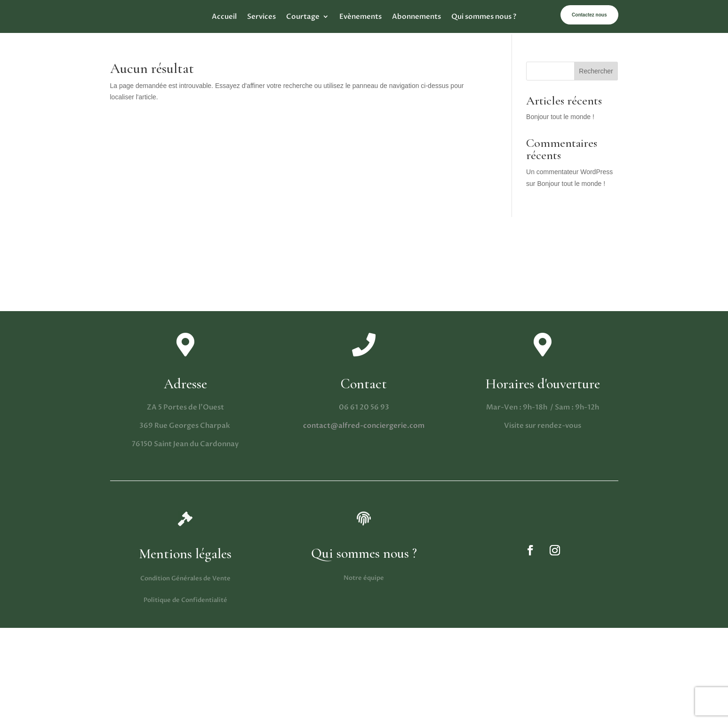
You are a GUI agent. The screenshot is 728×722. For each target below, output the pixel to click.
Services (261, 17)
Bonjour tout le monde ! (560, 117)
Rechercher (596, 71)
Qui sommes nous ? (484, 17)
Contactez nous (589, 15)
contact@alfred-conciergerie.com (364, 425)
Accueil (224, 17)
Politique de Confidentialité (185, 600)
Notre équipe (364, 578)
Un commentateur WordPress (569, 172)
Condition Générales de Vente (185, 578)
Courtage (303, 17)
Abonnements (416, 17)
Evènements (360, 17)
